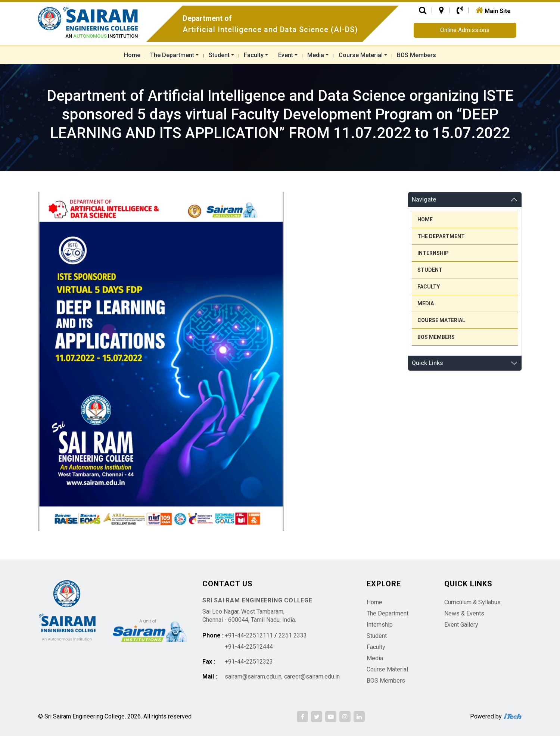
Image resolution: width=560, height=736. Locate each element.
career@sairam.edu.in (312, 676)
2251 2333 (293, 635)
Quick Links (427, 363)
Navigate (424, 199)
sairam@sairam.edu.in (253, 676)
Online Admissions (465, 30)
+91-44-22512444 (249, 647)
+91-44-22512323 (249, 662)
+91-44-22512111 (249, 635)
